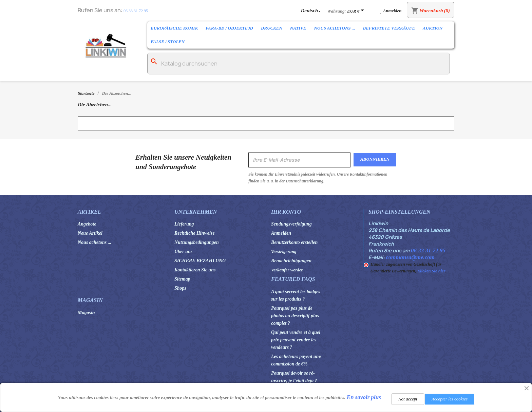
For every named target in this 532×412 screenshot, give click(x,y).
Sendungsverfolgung (291, 224)
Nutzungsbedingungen (197, 242)
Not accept (408, 399)
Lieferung (184, 224)
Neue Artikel (90, 233)
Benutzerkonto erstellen (294, 242)
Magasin (86, 313)
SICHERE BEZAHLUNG (200, 261)
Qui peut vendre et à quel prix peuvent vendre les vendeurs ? (296, 340)
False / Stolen (168, 42)
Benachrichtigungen (291, 261)
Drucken (272, 28)
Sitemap (182, 279)
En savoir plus (364, 397)
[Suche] (299, 64)
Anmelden (281, 233)
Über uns (183, 252)
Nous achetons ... (335, 28)
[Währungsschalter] (357, 11)
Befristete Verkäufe (389, 28)
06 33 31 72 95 (136, 11)
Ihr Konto (286, 212)
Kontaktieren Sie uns (195, 270)
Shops (180, 288)
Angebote (87, 224)
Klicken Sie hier (431, 271)
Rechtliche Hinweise (195, 233)
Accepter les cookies (450, 399)
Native (298, 28)
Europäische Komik (174, 28)
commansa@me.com (410, 257)
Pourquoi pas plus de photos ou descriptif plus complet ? (295, 316)
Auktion (433, 28)
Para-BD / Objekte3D (229, 28)
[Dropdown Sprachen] (311, 10)
